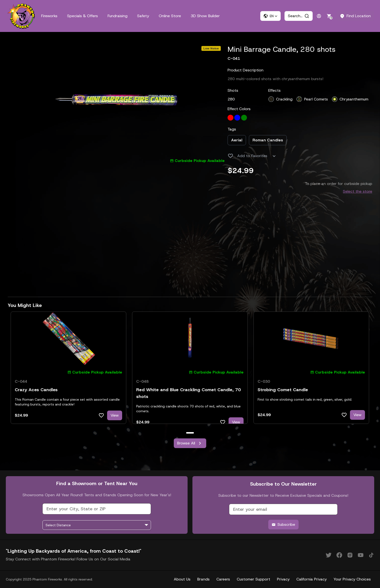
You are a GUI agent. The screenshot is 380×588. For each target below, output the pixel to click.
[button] (270, 16)
